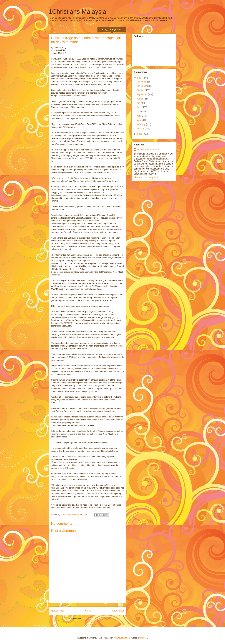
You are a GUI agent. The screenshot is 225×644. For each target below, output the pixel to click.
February (141, 124)
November (142, 86)
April (139, 116)
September (142, 94)
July (139, 103)
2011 (140, 134)
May (139, 112)
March (140, 120)
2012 (140, 78)
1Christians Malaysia (77, 12)
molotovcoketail (121, 638)
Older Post (118, 611)
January (141, 129)
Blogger (144, 638)
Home (88, 611)
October (141, 90)
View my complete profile (146, 177)
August (140, 99)
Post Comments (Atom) (94, 619)
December (142, 82)
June (139, 107)
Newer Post (57, 611)
